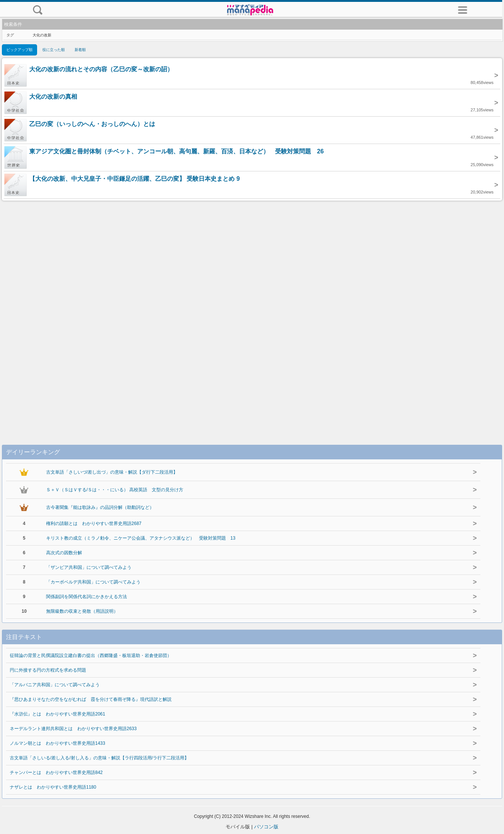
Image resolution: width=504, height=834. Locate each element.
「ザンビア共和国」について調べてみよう (89, 567)
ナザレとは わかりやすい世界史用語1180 (53, 787)
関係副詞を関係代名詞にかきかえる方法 (87, 597)
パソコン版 (266, 827)
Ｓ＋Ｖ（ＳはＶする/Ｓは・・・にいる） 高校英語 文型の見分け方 (115, 490)
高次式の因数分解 (64, 553)
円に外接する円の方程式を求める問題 (48, 670)
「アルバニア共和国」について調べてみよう (55, 685)
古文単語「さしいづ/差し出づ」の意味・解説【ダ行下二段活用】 (112, 472)
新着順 (80, 50)
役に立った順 (54, 50)
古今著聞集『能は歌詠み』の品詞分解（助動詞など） (100, 507)
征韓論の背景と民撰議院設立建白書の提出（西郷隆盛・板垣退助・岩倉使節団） (91, 655)
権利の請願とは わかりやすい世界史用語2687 (94, 523)
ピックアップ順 (19, 50)
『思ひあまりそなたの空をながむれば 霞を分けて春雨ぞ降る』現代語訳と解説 (91, 699)
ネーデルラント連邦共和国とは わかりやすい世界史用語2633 (73, 729)
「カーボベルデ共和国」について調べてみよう (93, 582)
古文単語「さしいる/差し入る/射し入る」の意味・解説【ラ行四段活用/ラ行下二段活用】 (99, 758)
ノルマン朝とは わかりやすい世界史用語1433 (58, 743)
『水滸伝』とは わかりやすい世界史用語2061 (58, 714)
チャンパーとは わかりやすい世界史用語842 (56, 772)
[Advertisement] (252, 315)
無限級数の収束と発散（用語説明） (82, 611)
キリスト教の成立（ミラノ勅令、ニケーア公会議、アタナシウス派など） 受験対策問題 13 (141, 538)
